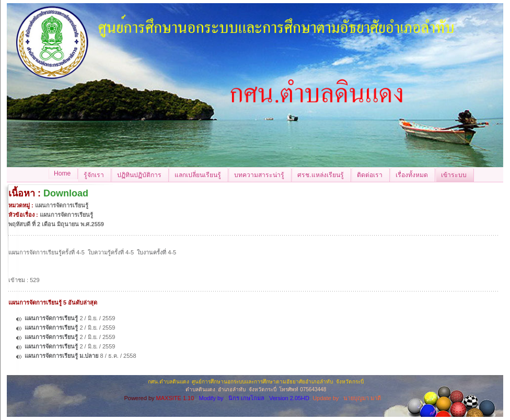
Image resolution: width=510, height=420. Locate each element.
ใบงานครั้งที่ (152, 252)
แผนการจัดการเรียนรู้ (51, 318)
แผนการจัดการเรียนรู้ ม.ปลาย (61, 356)
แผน (14, 252)
